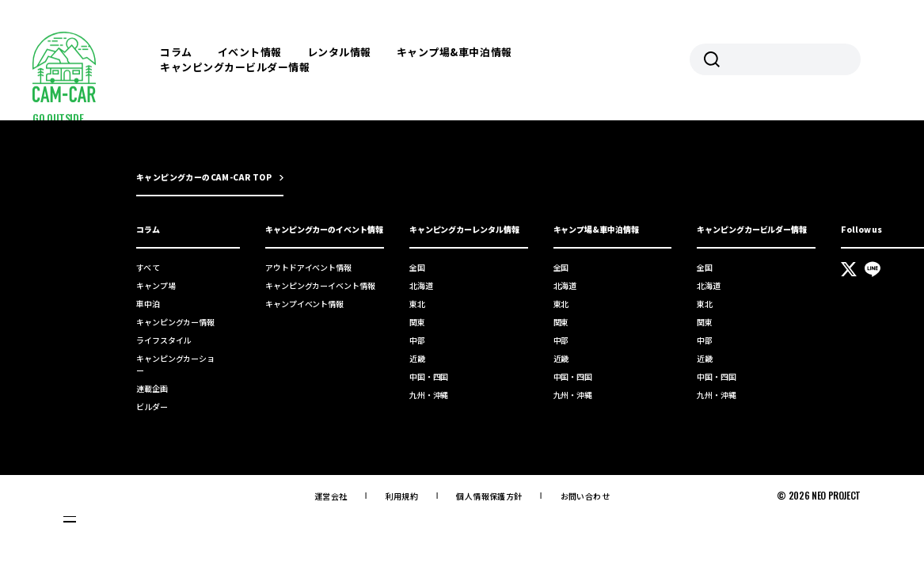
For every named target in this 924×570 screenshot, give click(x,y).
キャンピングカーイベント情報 (320, 285)
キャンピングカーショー (175, 364)
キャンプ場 (156, 285)
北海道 (421, 285)
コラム (176, 52)
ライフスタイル (164, 340)
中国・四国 (429, 376)
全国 (417, 267)
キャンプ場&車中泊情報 (454, 52)
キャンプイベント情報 (304, 304)
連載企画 (152, 388)
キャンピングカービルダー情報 (235, 67)
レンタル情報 (339, 52)
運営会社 (331, 496)
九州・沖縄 (429, 395)
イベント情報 (250, 52)
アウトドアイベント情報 (308, 267)
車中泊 (148, 304)
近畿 (417, 358)
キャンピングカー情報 (175, 322)
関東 (417, 322)
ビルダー (152, 407)
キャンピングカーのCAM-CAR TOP (204, 177)
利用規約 (402, 496)
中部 (417, 340)
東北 (417, 304)
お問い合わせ (585, 496)
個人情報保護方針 (489, 496)
